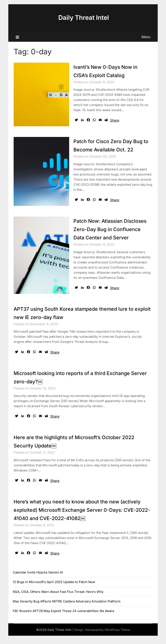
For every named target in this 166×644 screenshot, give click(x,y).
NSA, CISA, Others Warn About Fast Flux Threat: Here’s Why (58, 600)
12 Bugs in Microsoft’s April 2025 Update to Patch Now (54, 590)
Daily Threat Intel (84, 17)
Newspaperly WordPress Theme (108, 638)
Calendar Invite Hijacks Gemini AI (38, 581)
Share (115, 120)
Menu (146, 37)
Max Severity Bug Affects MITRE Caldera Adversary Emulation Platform (67, 610)
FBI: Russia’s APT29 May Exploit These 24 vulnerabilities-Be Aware (64, 619)
